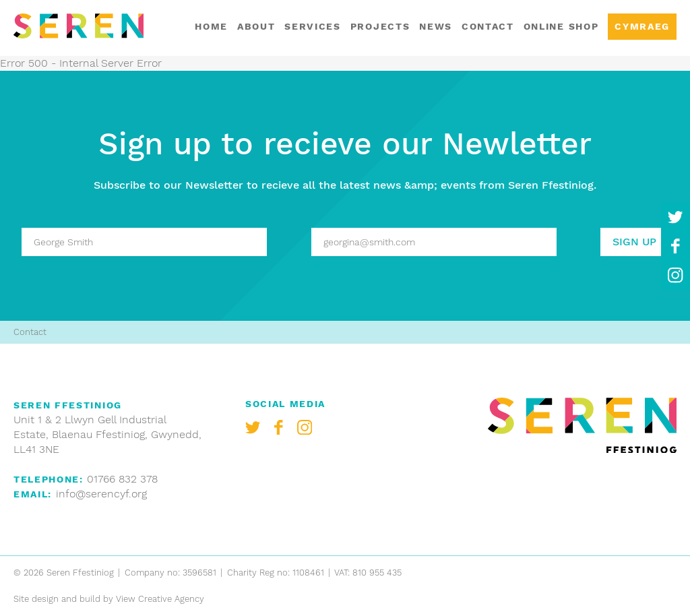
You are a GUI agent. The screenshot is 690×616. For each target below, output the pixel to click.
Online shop (561, 26)
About (256, 26)
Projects (380, 26)
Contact (488, 26)
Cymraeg (642, 26)
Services (312, 26)
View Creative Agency (160, 599)
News (436, 26)
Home (211, 26)
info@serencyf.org (101, 494)
